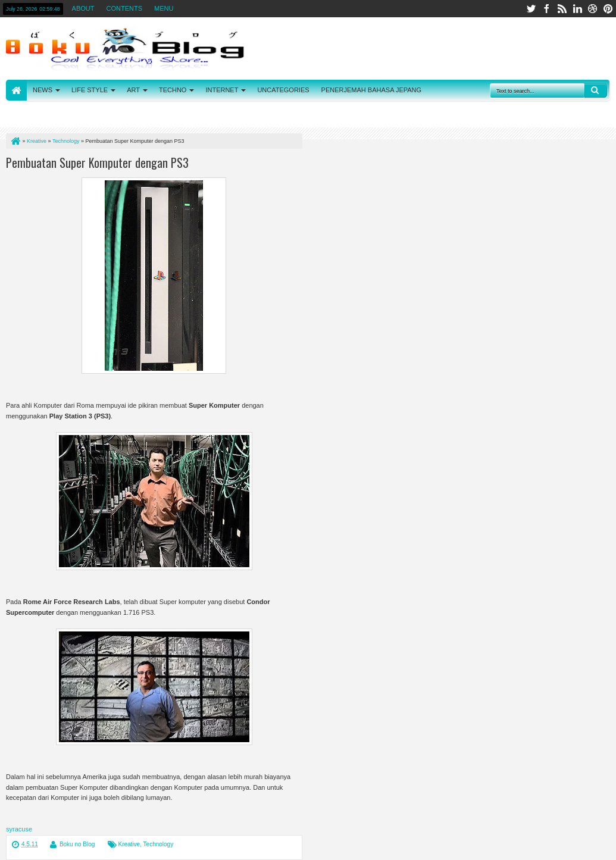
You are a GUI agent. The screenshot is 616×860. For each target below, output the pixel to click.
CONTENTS (125, 8)
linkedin (577, 9)
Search (596, 90)
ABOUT (83, 8)
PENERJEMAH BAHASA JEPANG (372, 90)
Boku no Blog (77, 844)
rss (562, 9)
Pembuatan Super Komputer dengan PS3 (97, 162)
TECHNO (173, 90)
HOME (16, 90)
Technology (159, 844)
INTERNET (222, 90)
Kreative (129, 844)
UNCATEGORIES (283, 90)
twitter (531, 9)
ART (133, 90)
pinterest (608, 9)
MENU (164, 8)
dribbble (593, 9)
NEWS (43, 90)
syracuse (19, 829)
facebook (546, 9)
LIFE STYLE (90, 90)
